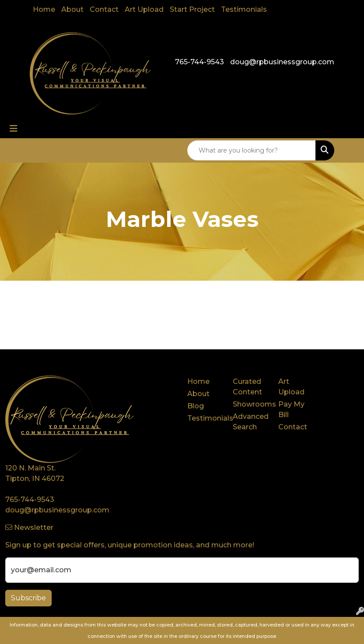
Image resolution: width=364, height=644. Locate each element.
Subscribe (28, 598)
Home (44, 9)
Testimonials (244, 9)
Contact (104, 9)
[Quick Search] (252, 150)
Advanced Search (250, 422)
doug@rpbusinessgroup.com (282, 62)
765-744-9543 (199, 62)
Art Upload (144, 9)
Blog (196, 406)
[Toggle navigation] (14, 129)
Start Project (192, 9)
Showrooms (250, 404)
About (72, 9)
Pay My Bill (291, 409)
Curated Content (247, 387)
